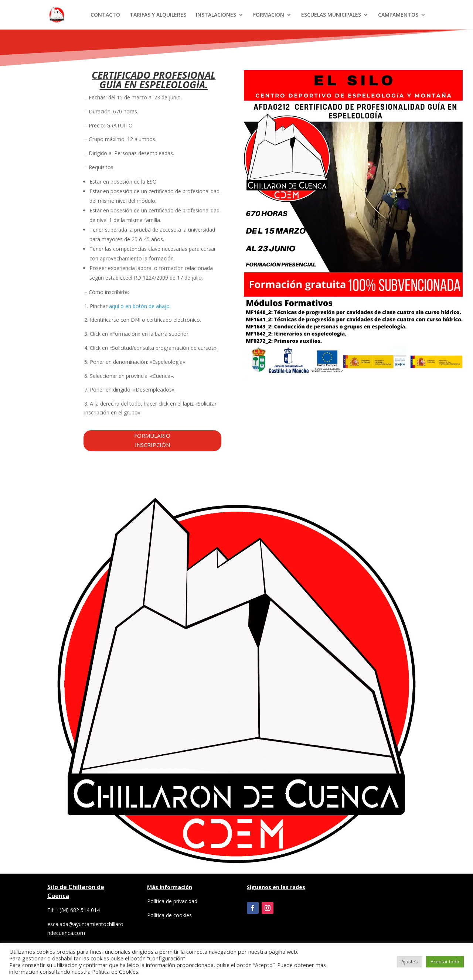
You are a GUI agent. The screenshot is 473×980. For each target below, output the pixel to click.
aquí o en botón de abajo (139, 306)
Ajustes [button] (410, 962)
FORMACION (269, 15)
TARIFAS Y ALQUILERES (158, 15)
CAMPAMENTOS (398, 15)
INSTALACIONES (216, 15)
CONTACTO (105, 15)
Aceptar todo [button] (445, 962)
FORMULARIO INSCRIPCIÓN (152, 440)
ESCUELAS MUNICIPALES (331, 15)
